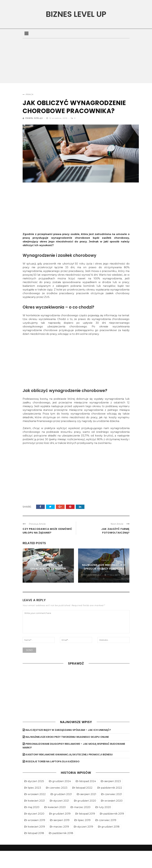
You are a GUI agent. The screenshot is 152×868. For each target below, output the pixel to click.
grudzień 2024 (62, 781)
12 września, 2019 (59, 118)
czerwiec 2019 (108, 820)
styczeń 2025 (36, 781)
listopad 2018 (36, 833)
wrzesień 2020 (113, 801)
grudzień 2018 (110, 827)
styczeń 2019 (85, 827)
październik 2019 (114, 814)
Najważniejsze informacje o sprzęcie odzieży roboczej (104, 567)
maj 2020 (34, 807)
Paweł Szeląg (34, 118)
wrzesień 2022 (37, 794)
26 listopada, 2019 (62, 575)
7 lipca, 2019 (114, 575)
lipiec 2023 (34, 788)
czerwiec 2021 (113, 794)
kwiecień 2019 (36, 827)
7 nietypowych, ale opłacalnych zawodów (48, 567)
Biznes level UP (76, 14)
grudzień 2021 (63, 794)
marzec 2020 (82, 807)
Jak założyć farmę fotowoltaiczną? (115, 531)
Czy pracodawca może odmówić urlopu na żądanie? (47, 531)
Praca (30, 94)
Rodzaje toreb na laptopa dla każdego (53, 761)
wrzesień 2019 (36, 820)
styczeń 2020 (36, 814)
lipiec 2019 (84, 820)
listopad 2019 (87, 814)
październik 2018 (63, 833)
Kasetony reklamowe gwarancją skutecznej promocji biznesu (69, 755)
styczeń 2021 (61, 801)
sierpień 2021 (88, 794)
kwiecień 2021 (36, 801)
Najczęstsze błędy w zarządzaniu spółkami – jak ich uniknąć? (68, 730)
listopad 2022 (84, 788)
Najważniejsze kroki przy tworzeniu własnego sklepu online (67, 737)
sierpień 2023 (113, 781)
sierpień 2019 (61, 820)
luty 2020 (105, 807)
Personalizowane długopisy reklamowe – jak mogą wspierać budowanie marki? (74, 746)
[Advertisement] (76, 61)
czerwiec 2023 (58, 788)
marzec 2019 (61, 827)
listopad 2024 (88, 781)
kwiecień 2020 (57, 807)
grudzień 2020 (87, 801)
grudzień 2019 (62, 814)
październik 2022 (111, 788)
